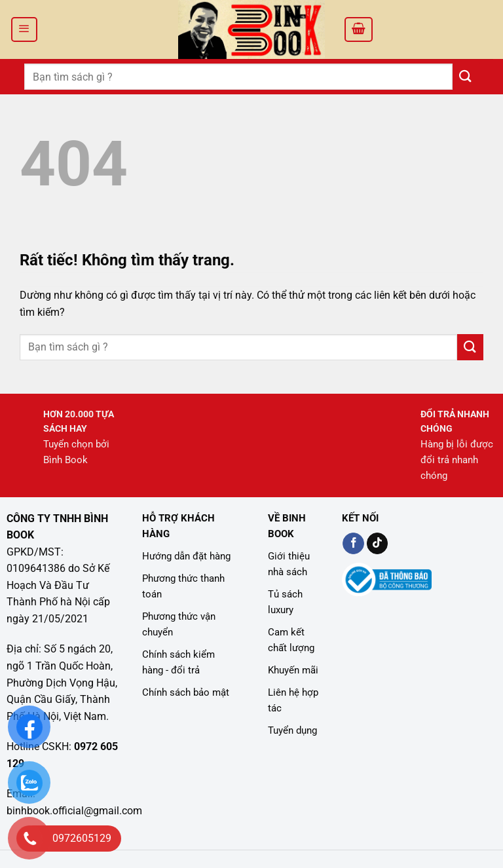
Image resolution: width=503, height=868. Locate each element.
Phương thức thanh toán (183, 586)
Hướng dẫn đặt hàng (186, 556)
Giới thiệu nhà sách (289, 564)
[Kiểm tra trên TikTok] (378, 544)
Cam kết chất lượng (291, 640)
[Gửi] (466, 76)
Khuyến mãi (293, 670)
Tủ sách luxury (285, 602)
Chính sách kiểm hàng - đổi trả (178, 662)
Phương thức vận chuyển (179, 624)
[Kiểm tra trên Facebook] (353, 544)
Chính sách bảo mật (186, 692)
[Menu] (24, 29)
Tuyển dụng (292, 730)
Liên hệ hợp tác (293, 700)
